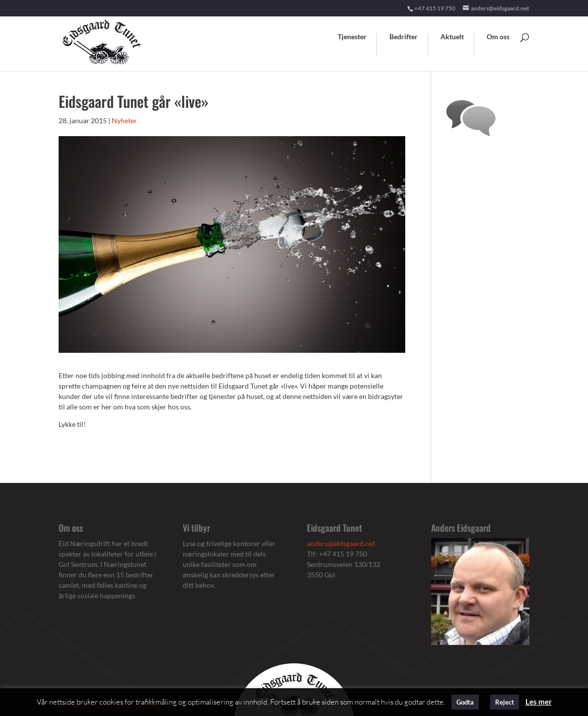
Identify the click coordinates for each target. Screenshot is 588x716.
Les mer (539, 702)
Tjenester (352, 37)
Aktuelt (452, 37)
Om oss (498, 37)
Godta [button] (465, 702)
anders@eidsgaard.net (341, 543)
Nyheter (124, 120)
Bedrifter (404, 37)
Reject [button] (505, 702)
